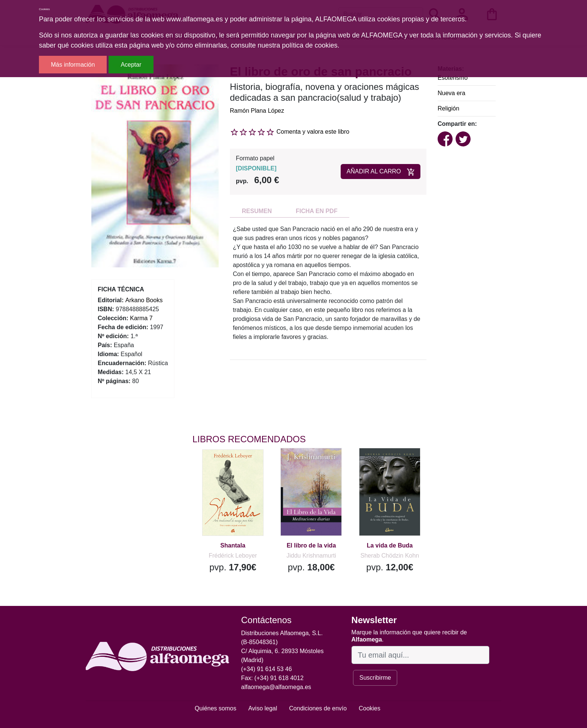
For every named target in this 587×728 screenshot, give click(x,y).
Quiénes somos (215, 708)
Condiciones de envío (318, 708)
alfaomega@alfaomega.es (276, 687)
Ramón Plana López (257, 111)
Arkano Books (144, 300)
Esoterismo (453, 78)
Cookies (369, 708)
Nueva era (451, 93)
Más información (73, 65)
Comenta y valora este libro (313, 132)
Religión (448, 108)
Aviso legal (263, 708)
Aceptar (131, 65)
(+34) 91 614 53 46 (267, 669)
